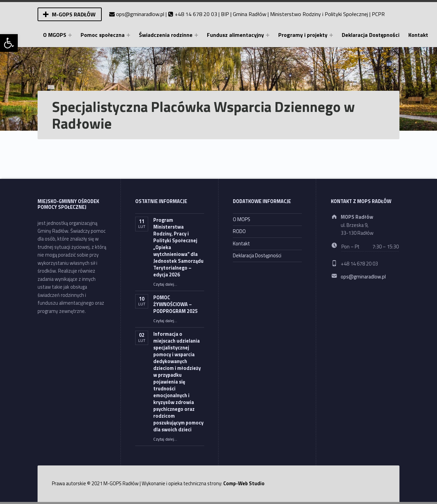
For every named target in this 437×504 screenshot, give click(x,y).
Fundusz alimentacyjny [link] (235, 35)
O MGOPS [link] (55, 35)
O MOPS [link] (242, 219)
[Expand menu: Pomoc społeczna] (128, 35)
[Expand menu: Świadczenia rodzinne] (196, 35)
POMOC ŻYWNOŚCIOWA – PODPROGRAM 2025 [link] (175, 304)
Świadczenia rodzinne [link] (166, 35)
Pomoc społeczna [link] (103, 35)
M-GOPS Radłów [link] (74, 14)
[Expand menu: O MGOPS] (70, 35)
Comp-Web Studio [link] (244, 484)
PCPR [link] (378, 14)
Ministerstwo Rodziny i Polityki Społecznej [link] (319, 14)
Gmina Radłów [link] (250, 14)
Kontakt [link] (418, 35)
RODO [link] (239, 231)
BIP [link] (225, 14)
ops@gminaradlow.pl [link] (140, 14)
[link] (9, 43)
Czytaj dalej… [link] (165, 284)
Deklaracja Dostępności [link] (371, 35)
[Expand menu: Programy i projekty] (331, 35)
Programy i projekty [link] (303, 35)
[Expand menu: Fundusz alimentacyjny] (268, 35)
